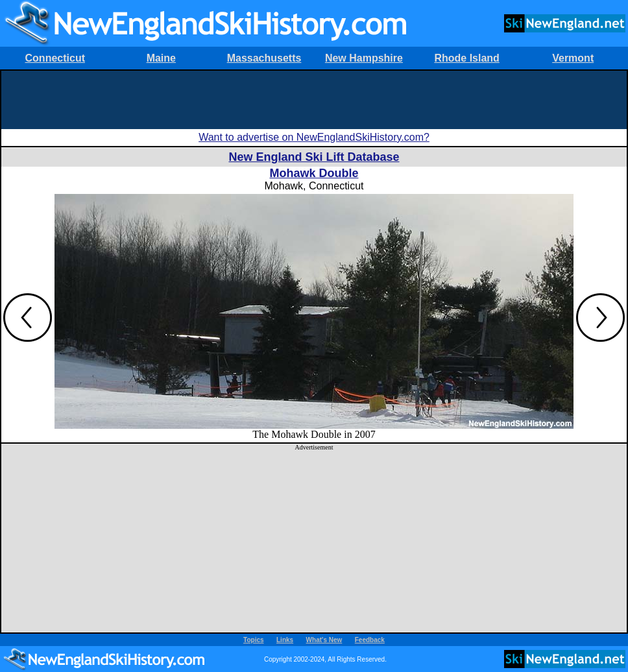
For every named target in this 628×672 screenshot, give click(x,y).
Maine (161, 58)
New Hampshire (364, 58)
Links (285, 640)
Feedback (370, 640)
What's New (324, 640)
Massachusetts (264, 58)
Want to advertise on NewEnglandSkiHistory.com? (314, 137)
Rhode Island (466, 58)
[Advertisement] (314, 100)
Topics (253, 640)
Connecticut (55, 58)
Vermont (573, 58)
